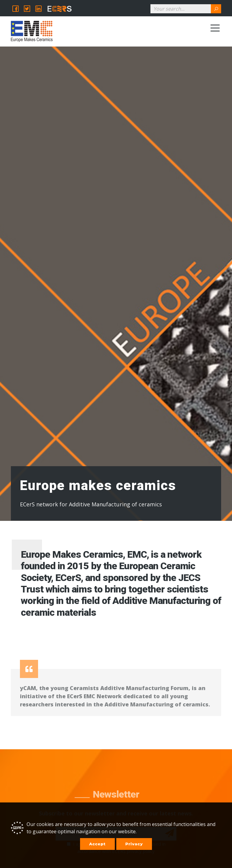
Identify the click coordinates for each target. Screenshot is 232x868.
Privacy (134, 844)
